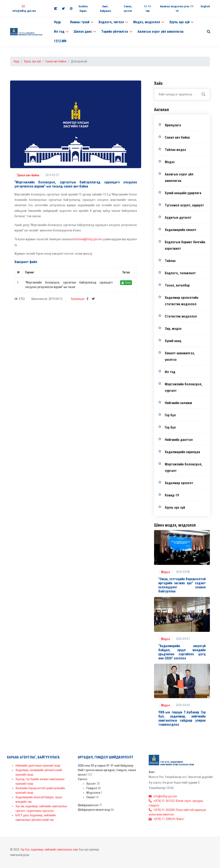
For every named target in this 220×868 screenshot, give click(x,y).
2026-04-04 (183, 705)
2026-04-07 (183, 639)
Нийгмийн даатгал (179, 440)
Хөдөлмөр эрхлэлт (179, 483)
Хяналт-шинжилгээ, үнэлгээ (180, 356)
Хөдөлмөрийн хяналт (181, 230)
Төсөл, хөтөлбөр (177, 285)
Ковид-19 (172, 495)
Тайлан (170, 261)
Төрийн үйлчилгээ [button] (115, 32)
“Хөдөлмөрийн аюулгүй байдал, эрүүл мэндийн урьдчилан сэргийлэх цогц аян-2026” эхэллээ (182, 652)
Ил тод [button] (59, 32)
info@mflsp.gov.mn (163, 796)
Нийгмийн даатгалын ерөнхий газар (38, 766)
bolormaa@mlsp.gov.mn (87, 239)
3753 (20, 299)
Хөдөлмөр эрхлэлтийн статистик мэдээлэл (182, 301)
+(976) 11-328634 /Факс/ (167, 819)
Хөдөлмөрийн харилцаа (182, 452)
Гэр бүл (170, 415)
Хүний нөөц (173, 341)
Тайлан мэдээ (175, 150)
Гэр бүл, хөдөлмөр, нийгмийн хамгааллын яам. (50, 849)
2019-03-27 (52, 175)
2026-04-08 (183, 572)
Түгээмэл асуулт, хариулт (184, 205)
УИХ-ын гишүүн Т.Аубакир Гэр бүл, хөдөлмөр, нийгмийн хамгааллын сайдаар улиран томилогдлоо (182, 718)
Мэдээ (170, 162)
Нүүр (57, 22)
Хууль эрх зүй (32, 61)
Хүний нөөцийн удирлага (183, 193)
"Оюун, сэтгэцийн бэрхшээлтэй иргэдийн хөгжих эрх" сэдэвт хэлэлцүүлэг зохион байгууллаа (182, 585)
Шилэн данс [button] (83, 32)
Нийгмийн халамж (178, 403)
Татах (126, 283)
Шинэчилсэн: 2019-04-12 (47, 299)
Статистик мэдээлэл (181, 316)
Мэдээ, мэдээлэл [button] (147, 22)
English (205, 6)
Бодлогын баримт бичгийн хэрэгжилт (185, 245)
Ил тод (170, 372)
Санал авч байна (56, 61)
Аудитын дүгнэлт (178, 218)
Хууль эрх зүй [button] (179, 22)
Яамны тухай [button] (80, 22)
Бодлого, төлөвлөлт (180, 273)
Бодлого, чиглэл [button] (111, 22)
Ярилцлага (173, 125)
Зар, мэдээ (173, 329)
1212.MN (60, 41)
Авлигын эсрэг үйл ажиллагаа (160, 32)
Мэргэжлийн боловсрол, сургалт (183, 387)
